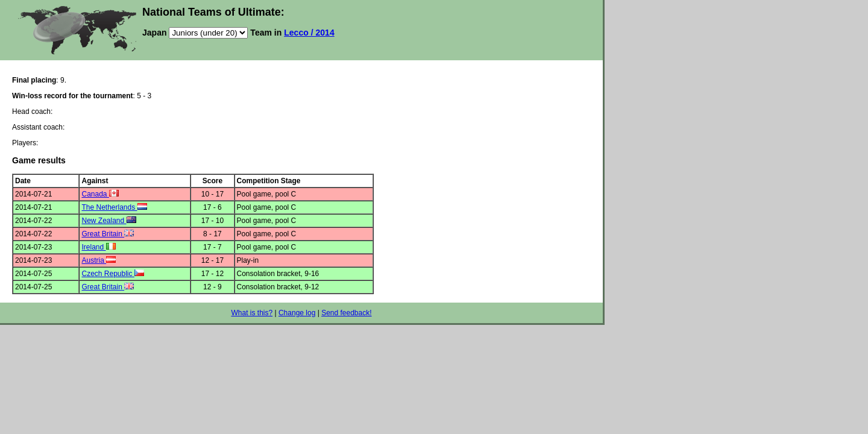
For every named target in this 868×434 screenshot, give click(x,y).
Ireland (98, 247)
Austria (99, 260)
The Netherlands (114, 207)
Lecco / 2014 (309, 33)
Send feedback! (346, 313)
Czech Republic (112, 274)
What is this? (252, 313)
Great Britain (108, 234)
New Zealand (108, 221)
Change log (297, 313)
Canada (100, 194)
